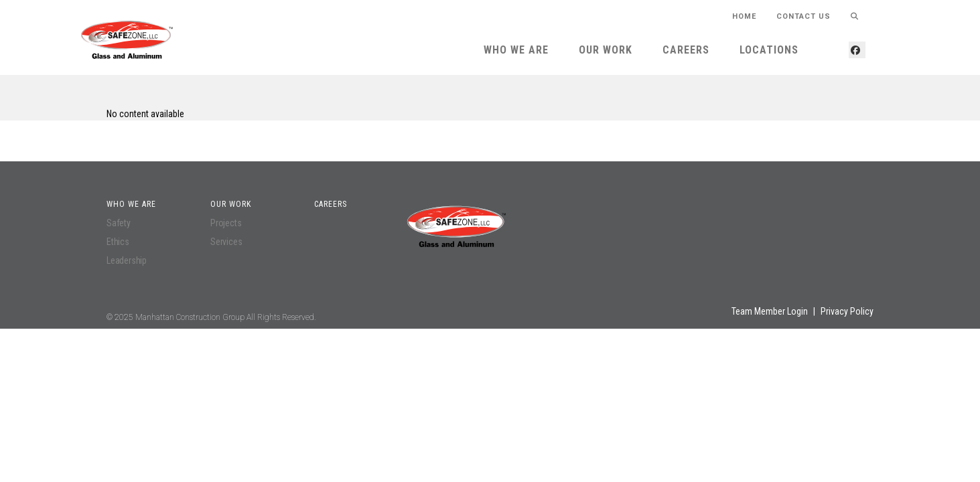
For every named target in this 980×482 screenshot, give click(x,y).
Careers (686, 50)
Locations (769, 50)
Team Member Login (770, 311)
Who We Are (516, 50)
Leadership (127, 260)
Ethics (118, 242)
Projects (226, 223)
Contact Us (803, 16)
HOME (744, 16)
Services (226, 242)
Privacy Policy (847, 311)
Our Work (606, 50)
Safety (119, 223)
